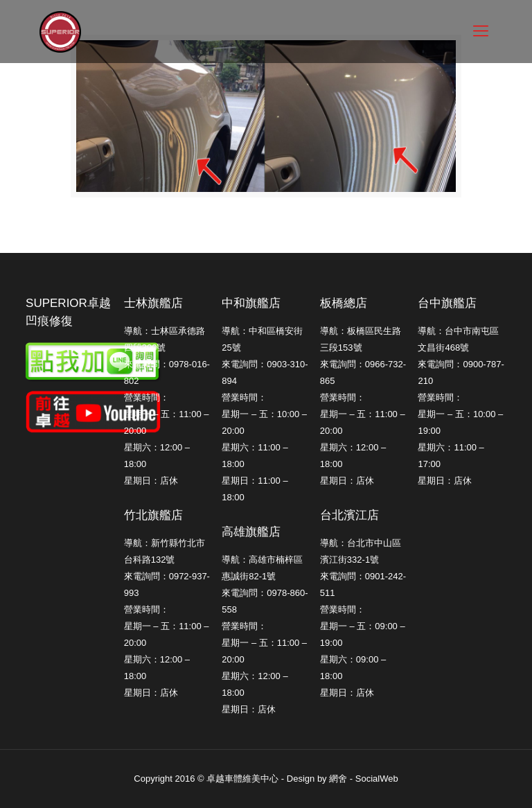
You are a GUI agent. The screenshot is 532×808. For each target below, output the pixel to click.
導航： (334, 543)
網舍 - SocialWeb (363, 779)
